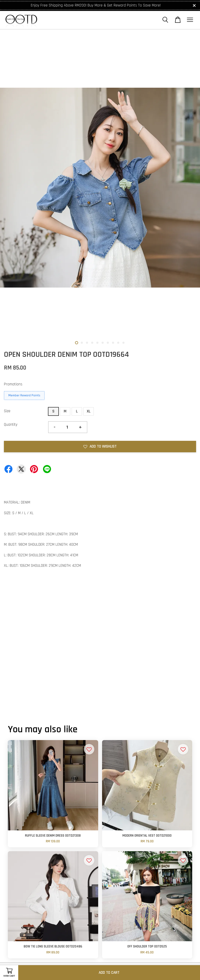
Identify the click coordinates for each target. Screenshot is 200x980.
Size (7, 411)
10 (123, 343)
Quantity (11, 425)
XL (89, 411)
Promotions (13, 384)
